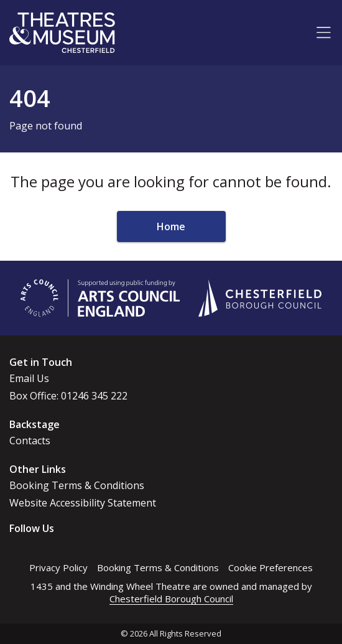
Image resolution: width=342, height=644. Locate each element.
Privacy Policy (58, 567)
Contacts (30, 441)
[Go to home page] (62, 33)
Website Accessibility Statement (83, 503)
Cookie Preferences (270, 567)
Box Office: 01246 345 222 (68, 396)
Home (171, 226)
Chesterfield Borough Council (171, 599)
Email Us (29, 378)
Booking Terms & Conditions (77, 485)
